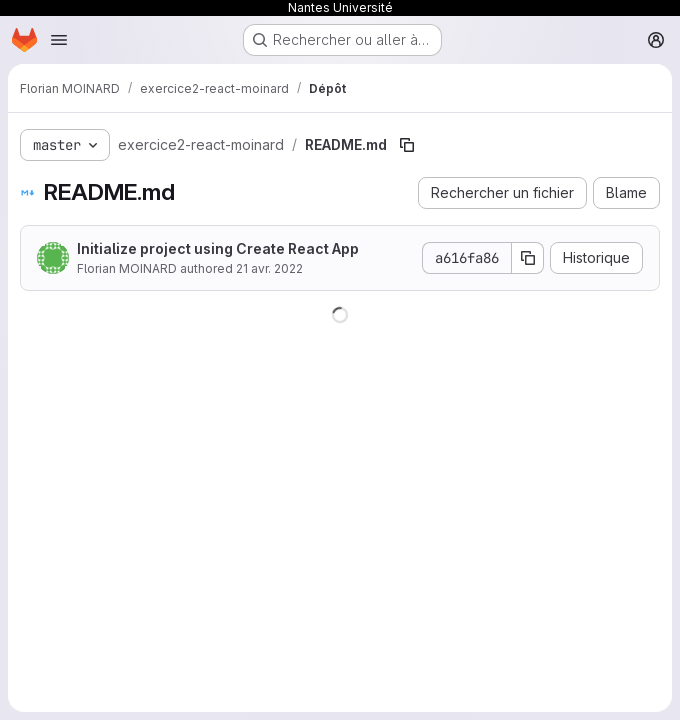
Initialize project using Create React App (218, 248)
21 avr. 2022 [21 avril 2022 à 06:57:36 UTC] (269, 268)
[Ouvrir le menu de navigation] (59, 40)
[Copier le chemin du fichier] (407, 145)
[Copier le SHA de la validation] (528, 258)
